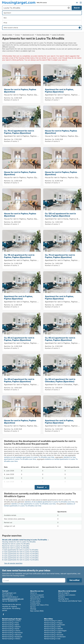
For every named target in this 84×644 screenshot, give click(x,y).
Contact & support (37, 595)
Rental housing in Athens (11, 639)
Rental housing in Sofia (53, 627)
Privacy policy (35, 601)
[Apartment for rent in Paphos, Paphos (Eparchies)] (62, 84)
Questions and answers (67, 595)
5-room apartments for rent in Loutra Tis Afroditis (20, 558)
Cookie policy (35, 603)
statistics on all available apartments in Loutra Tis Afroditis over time (29, 457)
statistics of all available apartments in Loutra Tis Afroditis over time (50, 502)
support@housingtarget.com (13, 599)
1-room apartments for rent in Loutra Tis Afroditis (20, 550)
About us (34, 593)
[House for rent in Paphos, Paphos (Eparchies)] (22, 84)
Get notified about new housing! (77, 3)
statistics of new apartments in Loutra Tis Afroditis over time (33, 504)
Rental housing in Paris (10, 623)
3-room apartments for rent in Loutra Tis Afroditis (20, 554)
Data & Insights (64, 593)
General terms (35, 599)
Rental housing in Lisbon (53, 621)
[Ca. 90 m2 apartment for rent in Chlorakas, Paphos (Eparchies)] (62, 374)
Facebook (3, 614)
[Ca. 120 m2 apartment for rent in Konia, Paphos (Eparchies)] (62, 208)
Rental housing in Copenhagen (55, 631)
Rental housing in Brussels (54, 635)
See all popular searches (13, 563)
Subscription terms (37, 597)
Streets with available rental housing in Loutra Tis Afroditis (25, 540)
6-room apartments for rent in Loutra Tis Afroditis (20, 560)
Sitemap (33, 609)
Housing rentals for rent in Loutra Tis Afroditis (19, 542)
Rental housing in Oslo (52, 639)
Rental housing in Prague (53, 623)
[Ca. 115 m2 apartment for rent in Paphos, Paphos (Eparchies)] (22, 249)
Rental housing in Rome (11, 629)
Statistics (62, 597)
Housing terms (63, 599)
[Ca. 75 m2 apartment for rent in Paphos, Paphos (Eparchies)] (22, 125)
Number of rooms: (11, 100)
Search (77, 8)
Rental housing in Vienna (11, 631)
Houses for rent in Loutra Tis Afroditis (16, 544)
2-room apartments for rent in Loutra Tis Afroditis (20, 552)
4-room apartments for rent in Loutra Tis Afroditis (20, 556)
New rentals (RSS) (37, 611)
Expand (40, 487)
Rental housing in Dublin (53, 633)
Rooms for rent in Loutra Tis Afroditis (16, 546)
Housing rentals (7, 35)
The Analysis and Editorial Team (70, 601)
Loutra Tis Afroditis (58, 35)
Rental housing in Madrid (11, 627)
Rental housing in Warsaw (12, 635)
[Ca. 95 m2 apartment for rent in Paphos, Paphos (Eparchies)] (62, 332)
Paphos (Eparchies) (43, 35)
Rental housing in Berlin (11, 625)
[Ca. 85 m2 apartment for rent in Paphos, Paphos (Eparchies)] (22, 332)
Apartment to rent (28, 35)
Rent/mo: (8, 98)
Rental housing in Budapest (12, 637)
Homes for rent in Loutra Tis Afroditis (16, 548)
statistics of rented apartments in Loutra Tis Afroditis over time (40, 505)
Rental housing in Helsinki (53, 629)
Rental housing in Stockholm (55, 625)
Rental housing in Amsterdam (55, 637)
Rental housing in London (11, 621)
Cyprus (17, 35)
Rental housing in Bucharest (12, 633)
